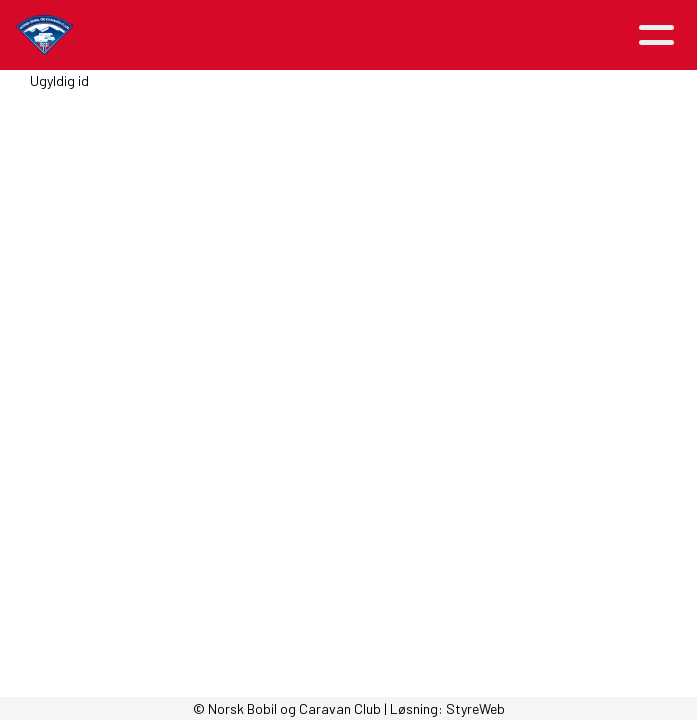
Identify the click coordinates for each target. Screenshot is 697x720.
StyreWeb (475, 708)
